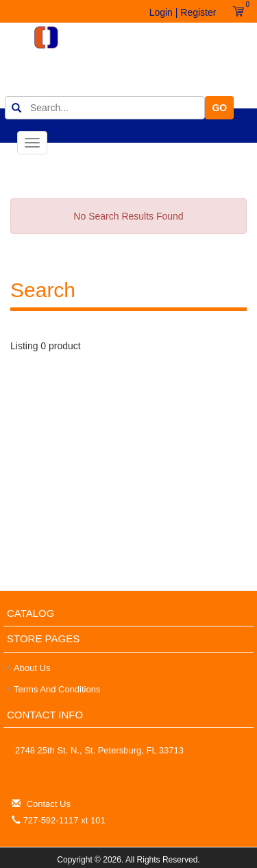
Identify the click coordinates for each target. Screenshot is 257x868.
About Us (32, 668)
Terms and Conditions (57, 689)
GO (219, 108)
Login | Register (183, 12)
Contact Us (49, 804)
